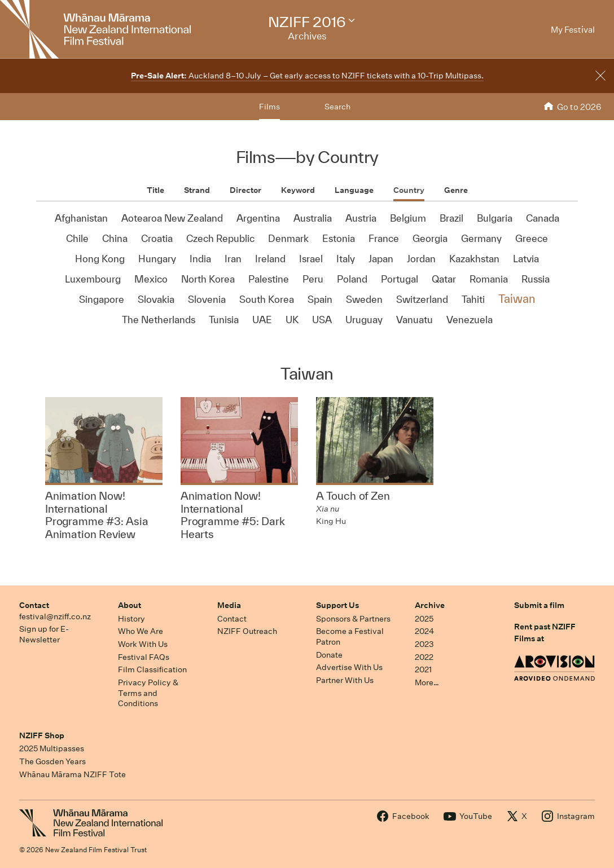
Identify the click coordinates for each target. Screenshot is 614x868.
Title (155, 190)
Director (245, 190)
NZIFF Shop (42, 735)
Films (269, 107)
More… (427, 682)
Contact (34, 605)
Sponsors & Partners (353, 619)
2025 (424, 619)
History (131, 619)
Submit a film (539, 605)
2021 (423, 669)
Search (337, 107)
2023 (424, 644)
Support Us (337, 605)
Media (229, 605)
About (130, 605)
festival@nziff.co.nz (55, 616)
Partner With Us (345, 680)
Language (354, 190)
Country (409, 190)
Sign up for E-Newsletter (44, 634)
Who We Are (141, 631)
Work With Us (143, 644)
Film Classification (152, 669)
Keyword (298, 190)
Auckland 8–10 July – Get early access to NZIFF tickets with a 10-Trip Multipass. (307, 76)
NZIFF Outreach (247, 631)
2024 (424, 631)
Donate (329, 655)
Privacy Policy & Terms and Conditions (148, 693)
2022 (424, 657)
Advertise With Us (349, 667)
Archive (430, 605)
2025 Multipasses (52, 748)
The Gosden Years (52, 761)
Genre (456, 190)
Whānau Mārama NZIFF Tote (73, 774)
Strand (197, 190)
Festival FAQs (144, 657)
